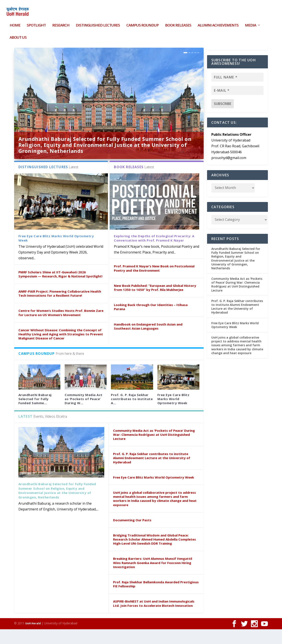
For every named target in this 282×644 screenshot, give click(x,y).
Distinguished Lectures (98, 23)
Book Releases (178, 23)
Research (61, 23)
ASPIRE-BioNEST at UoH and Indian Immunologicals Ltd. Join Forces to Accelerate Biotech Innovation (154, 618)
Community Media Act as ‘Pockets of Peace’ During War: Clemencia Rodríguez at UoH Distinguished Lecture (154, 449)
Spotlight (36, 23)
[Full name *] (237, 92)
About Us (18, 35)
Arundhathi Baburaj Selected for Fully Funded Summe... (35, 414)
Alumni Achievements (218, 23)
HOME (15, 23)
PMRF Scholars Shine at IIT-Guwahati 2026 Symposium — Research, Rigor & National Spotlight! (60, 289)
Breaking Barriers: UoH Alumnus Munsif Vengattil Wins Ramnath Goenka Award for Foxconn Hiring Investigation (153, 577)
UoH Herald (33, 638)
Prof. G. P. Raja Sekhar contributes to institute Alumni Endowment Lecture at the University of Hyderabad (152, 473)
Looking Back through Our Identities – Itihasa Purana (151, 322)
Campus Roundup (142, 23)
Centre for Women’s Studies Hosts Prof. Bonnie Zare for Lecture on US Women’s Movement (61, 327)
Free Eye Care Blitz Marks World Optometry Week (173, 414)
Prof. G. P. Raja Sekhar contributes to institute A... (132, 414)
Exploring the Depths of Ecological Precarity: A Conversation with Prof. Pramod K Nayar (154, 253)
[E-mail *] (237, 105)
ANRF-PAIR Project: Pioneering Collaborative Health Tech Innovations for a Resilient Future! (60, 308)
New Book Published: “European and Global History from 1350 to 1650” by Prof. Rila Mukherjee (155, 302)
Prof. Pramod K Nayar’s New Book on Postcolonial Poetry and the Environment (154, 283)
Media (251, 23)
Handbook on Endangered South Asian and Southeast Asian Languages (148, 341)
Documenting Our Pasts (132, 535)
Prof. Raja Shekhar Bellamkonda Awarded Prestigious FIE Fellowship (156, 599)
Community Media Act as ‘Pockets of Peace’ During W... (84, 414)
